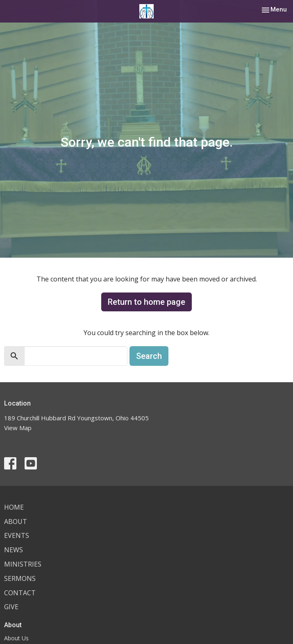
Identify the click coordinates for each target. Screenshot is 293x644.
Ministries (23, 564)
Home (14, 507)
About (16, 522)
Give (11, 607)
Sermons (20, 578)
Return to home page (146, 302)
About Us (16, 638)
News (14, 550)
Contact (20, 593)
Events (17, 535)
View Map (18, 428)
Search (149, 356)
